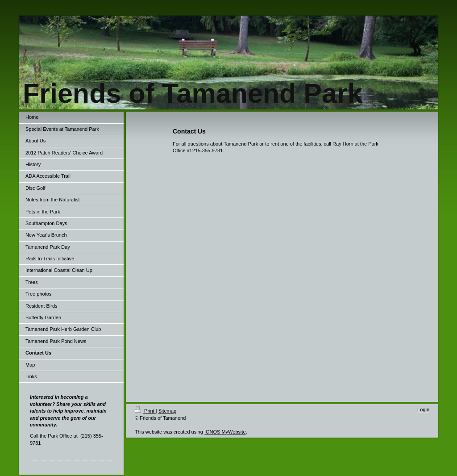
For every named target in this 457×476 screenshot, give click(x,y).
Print (145, 411)
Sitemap (167, 411)
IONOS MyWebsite (225, 432)
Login (423, 409)
